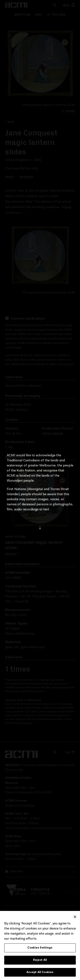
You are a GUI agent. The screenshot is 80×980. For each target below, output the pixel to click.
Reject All (40, 961)
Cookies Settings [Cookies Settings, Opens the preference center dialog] (40, 948)
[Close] (75, 917)
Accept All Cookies (40, 973)
